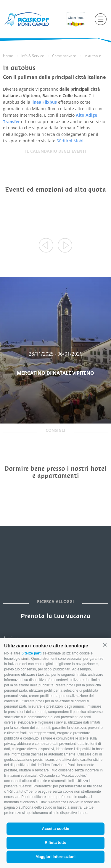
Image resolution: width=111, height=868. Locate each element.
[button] (105, 645)
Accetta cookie (56, 829)
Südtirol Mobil (71, 141)
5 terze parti (32, 653)
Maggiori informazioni (55, 857)
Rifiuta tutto (55, 842)
